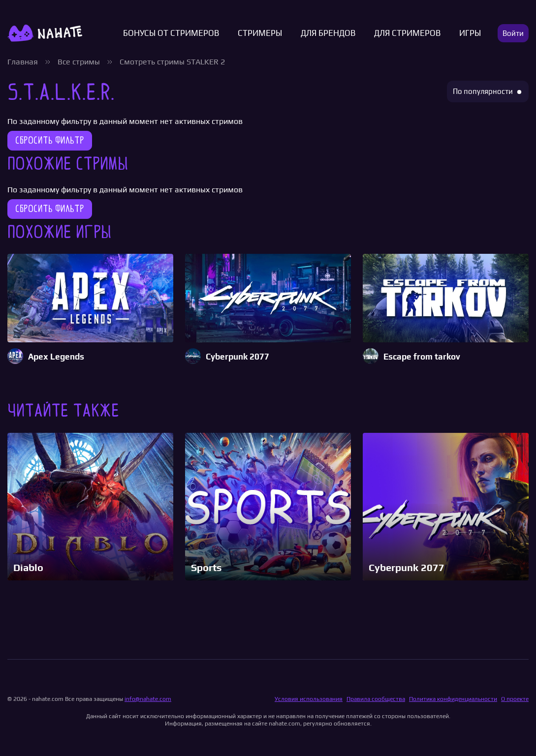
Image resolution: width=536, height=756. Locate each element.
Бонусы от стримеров (171, 33)
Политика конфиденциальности (453, 699)
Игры (470, 33)
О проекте (515, 699)
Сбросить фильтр (50, 140)
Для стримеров (407, 33)
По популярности (483, 91)
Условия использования (309, 699)
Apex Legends (56, 357)
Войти (513, 33)
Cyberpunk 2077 (237, 357)
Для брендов (328, 33)
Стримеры (260, 33)
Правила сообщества (376, 699)
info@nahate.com (148, 699)
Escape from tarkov (422, 357)
